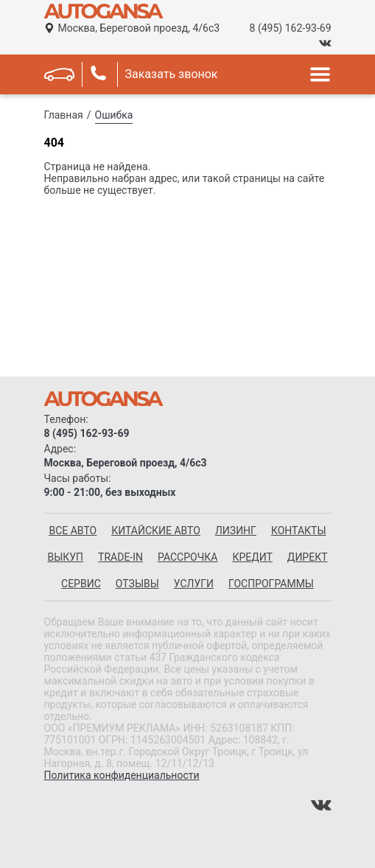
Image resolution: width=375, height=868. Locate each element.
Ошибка (114, 115)
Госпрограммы (271, 584)
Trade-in (120, 557)
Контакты (299, 531)
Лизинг (236, 531)
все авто (73, 531)
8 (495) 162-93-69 (291, 28)
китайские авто (156, 531)
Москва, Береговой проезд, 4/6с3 (139, 28)
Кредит (252, 557)
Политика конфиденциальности (122, 775)
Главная (64, 115)
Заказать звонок (172, 74)
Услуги (194, 584)
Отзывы (137, 584)
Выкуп (65, 557)
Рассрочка (187, 557)
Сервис (81, 584)
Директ (308, 557)
